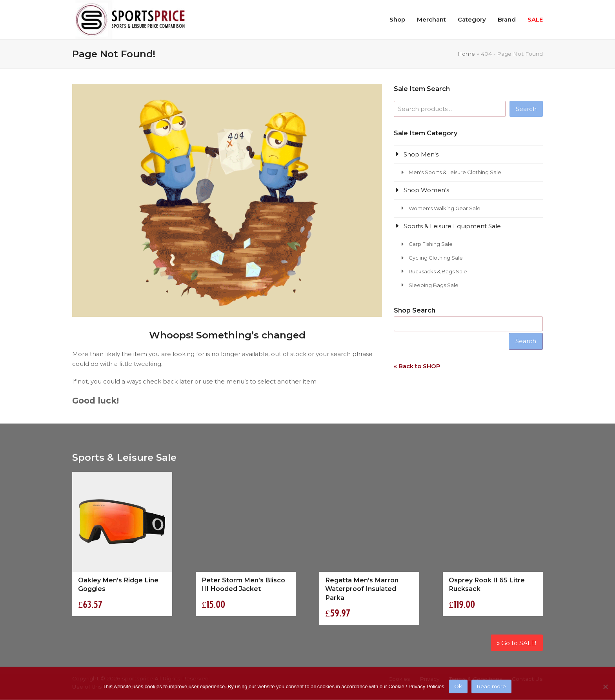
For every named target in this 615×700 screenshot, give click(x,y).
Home (466, 54)
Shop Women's (426, 190)
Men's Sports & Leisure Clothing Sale (455, 172)
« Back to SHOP (417, 366)
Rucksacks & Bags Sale (438, 271)
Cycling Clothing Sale (436, 258)
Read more (492, 687)
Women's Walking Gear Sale (445, 208)
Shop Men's (421, 154)
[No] (605, 687)
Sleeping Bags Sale (434, 285)
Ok (459, 687)
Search (526, 109)
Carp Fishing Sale (431, 244)
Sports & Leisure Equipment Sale (452, 226)
